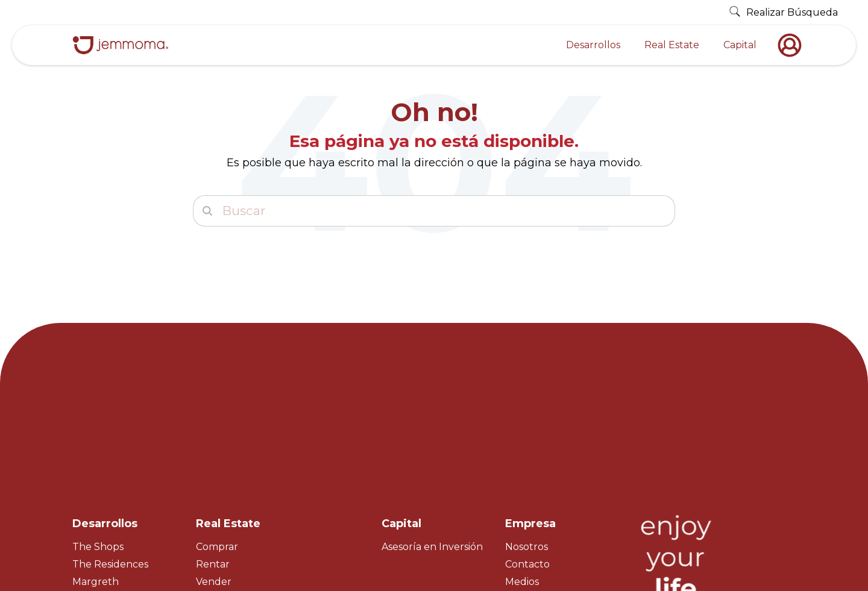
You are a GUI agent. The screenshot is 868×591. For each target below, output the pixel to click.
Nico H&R (95, 494)
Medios (522, 476)
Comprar (217, 441)
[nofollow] (793, 45)
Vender (214, 476)
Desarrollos (593, 45)
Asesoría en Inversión (432, 441)
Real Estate (672, 45)
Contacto (527, 459)
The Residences (110, 459)
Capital (740, 45)
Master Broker (231, 494)
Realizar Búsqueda (783, 12)
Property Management (252, 511)
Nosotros (527, 441)
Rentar (213, 459)
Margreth (96, 476)
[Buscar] (434, 211)
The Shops (98, 441)
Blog (517, 511)
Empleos (526, 494)
